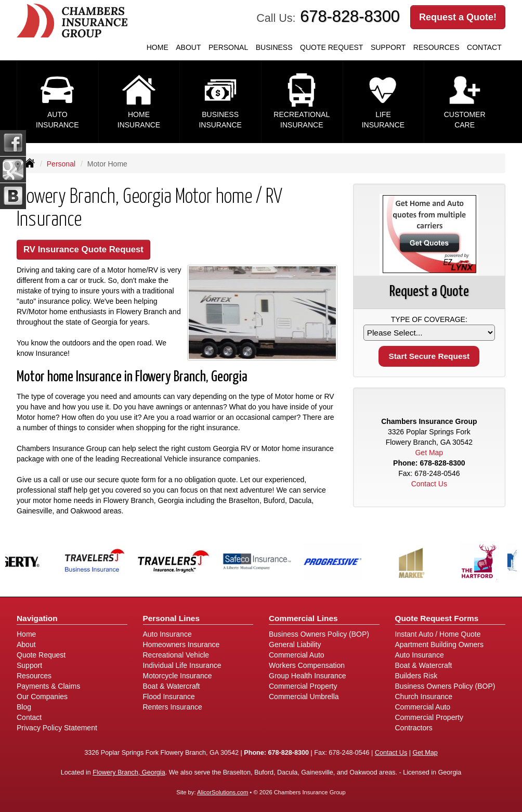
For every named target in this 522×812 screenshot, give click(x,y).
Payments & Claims (48, 686)
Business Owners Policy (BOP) (319, 634)
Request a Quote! (458, 17)
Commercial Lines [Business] (303, 618)
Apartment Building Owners (439, 645)
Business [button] (274, 47)
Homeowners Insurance (181, 645)
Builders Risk (416, 676)
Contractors (414, 728)
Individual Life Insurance (182, 665)
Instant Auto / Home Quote (438, 634)
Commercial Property (303, 686)
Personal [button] (228, 47)
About (188, 47)
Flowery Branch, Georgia (129, 772)
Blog (24, 707)
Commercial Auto (297, 655)
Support (29, 665)
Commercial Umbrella (304, 697)
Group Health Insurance (308, 676)
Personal (61, 164)
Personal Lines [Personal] (172, 618)
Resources (34, 676)
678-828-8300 (350, 16)
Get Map (429, 453)
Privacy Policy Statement (57, 728)
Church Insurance (424, 697)
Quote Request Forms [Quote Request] (437, 618)
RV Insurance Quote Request (83, 249)
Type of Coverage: (429, 319)
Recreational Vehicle (176, 655)
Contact (484, 47)
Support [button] (388, 47)
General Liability (295, 645)
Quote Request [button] (331, 47)
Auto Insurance (167, 634)
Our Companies (42, 697)
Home (158, 47)
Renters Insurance (173, 707)
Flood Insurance (169, 697)
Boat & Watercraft (172, 686)
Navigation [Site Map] (37, 618)
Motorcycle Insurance (178, 676)
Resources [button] (436, 47)
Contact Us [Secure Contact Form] (429, 484)
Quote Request (41, 655)
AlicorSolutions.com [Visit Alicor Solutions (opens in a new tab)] (223, 792)
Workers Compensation (307, 665)
